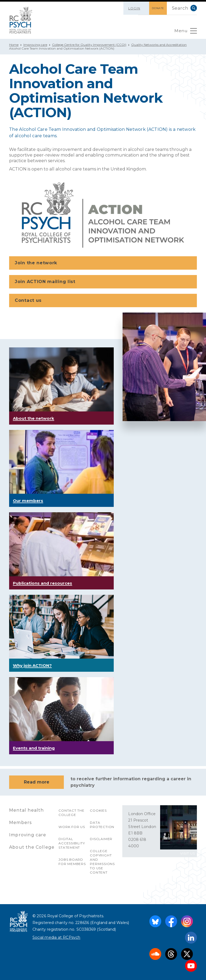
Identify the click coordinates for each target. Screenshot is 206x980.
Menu (185, 32)
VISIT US (188, 853)
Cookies (98, 810)
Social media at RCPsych (56, 937)
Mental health (27, 810)
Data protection (102, 825)
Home (14, 45)
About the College (32, 847)
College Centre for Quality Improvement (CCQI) (89, 45)
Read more (37, 782)
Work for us (72, 827)
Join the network (104, 263)
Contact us (104, 301)
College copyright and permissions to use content (102, 862)
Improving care (35, 45)
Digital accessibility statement (72, 843)
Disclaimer (101, 839)
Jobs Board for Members (72, 862)
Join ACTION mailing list (104, 282)
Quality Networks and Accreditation (159, 45)
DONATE (157, 8)
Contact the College (71, 813)
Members (20, 823)
